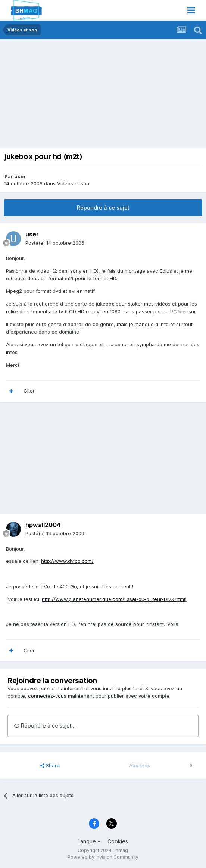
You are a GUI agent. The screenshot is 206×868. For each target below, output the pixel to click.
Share (50, 765)
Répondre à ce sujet (103, 207)
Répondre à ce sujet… (45, 726)
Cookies (118, 841)
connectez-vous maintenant (61, 696)
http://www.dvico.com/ (67, 561)
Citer (29, 391)
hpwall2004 (43, 525)
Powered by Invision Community (103, 857)
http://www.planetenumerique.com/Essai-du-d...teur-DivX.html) (114, 599)
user (20, 176)
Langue (89, 841)
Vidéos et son (73, 183)
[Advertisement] (91, 95)
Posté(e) (55, 243)
